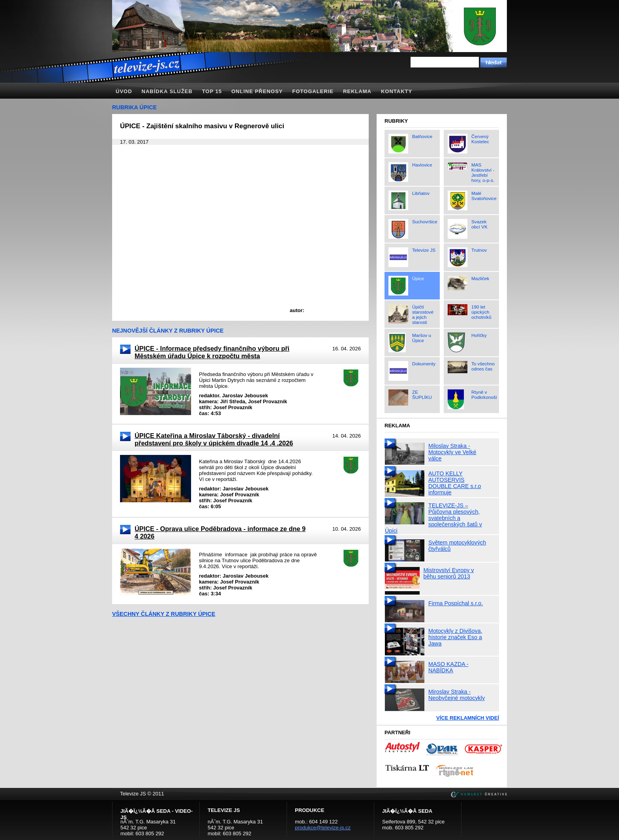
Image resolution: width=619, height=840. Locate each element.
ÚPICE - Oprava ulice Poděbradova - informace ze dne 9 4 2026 (220, 532)
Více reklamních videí (468, 718)
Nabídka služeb (167, 91)
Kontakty (397, 91)
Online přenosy (257, 91)
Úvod (124, 91)
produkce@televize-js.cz (323, 828)
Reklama (357, 91)
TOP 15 (212, 91)
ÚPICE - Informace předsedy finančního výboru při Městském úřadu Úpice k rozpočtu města (212, 352)
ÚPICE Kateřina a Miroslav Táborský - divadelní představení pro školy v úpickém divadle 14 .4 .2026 (214, 439)
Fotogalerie (313, 91)
